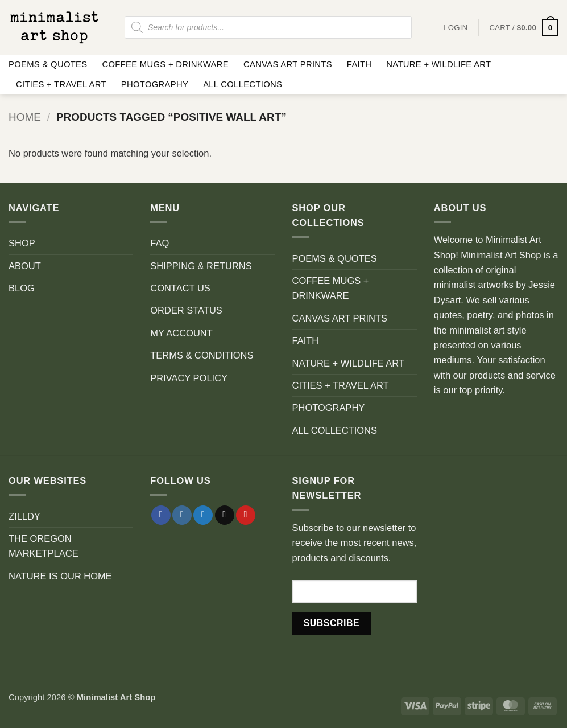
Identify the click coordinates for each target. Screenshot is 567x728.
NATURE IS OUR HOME (60, 576)
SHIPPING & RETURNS (201, 266)
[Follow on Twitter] (203, 515)
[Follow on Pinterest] (246, 515)
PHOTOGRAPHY (155, 84)
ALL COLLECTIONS (243, 84)
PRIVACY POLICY (189, 378)
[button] (524, 28)
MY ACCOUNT (181, 333)
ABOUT (25, 266)
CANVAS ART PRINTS (288, 64)
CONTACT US (180, 288)
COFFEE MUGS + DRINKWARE (165, 64)
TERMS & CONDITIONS (202, 355)
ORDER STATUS (186, 310)
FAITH (359, 64)
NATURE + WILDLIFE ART (438, 64)
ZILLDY (24, 516)
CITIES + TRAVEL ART (61, 84)
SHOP (22, 243)
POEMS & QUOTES (48, 64)
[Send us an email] (225, 515)
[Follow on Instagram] (182, 515)
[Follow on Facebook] (161, 515)
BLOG (22, 288)
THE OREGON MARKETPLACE (44, 546)
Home (25, 117)
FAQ (160, 243)
